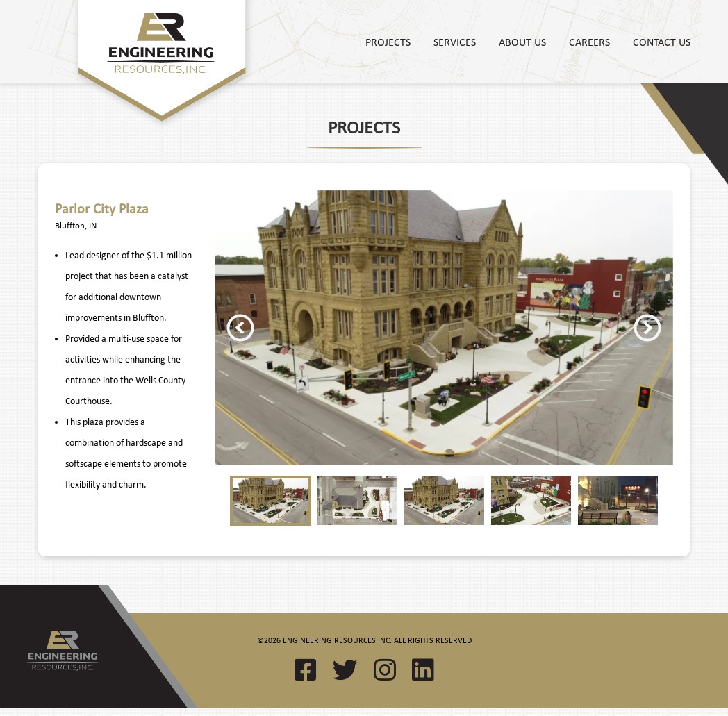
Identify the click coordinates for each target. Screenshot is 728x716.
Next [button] (647, 328)
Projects (388, 42)
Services (455, 42)
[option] (444, 328)
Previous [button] (240, 328)
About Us (522, 42)
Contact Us (662, 42)
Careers (589, 42)
